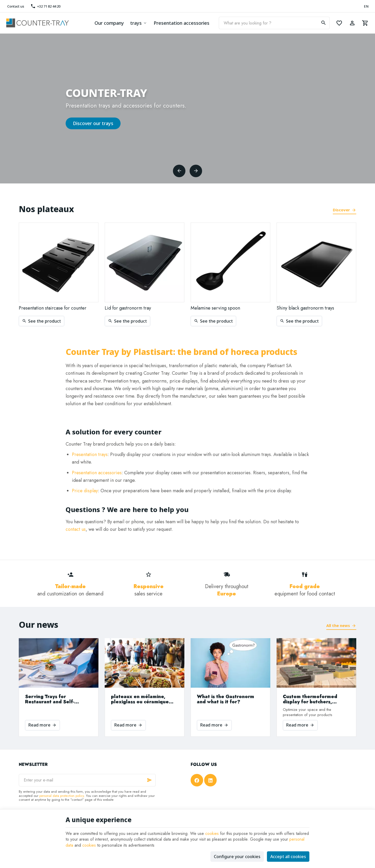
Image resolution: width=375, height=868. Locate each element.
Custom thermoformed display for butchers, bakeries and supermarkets (316, 699)
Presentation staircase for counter (53, 308)
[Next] (196, 171)
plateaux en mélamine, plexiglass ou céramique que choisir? (140, 699)
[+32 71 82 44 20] (45, 6)
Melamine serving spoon (215, 308)
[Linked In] (210, 780)
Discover (341, 210)
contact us (76, 529)
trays (136, 23)
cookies (212, 833)
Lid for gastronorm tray (128, 308)
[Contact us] (15, 6)
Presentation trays (90, 454)
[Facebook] (197, 780)
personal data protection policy (62, 796)
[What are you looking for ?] (274, 23)
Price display (85, 491)
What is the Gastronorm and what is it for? (226, 699)
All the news (338, 625)
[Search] (323, 23)
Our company (109, 23)
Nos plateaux (46, 209)
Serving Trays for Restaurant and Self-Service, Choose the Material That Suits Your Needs (54, 699)
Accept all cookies (288, 857)
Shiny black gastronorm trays (305, 308)
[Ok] (149, 780)
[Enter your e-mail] (87, 780)
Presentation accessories (182, 23)
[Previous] (179, 171)
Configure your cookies (237, 857)
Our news (39, 624)
